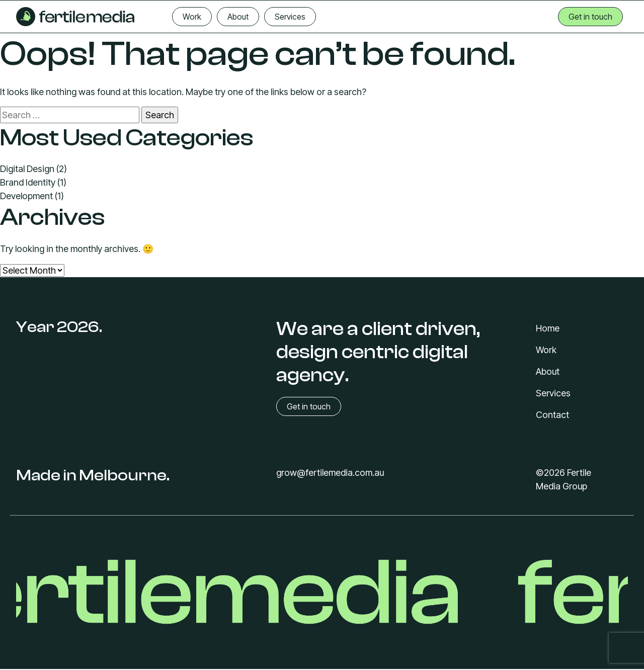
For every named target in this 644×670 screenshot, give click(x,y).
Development (26, 196)
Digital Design (27, 169)
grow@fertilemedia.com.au (330, 473)
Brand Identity (28, 182)
